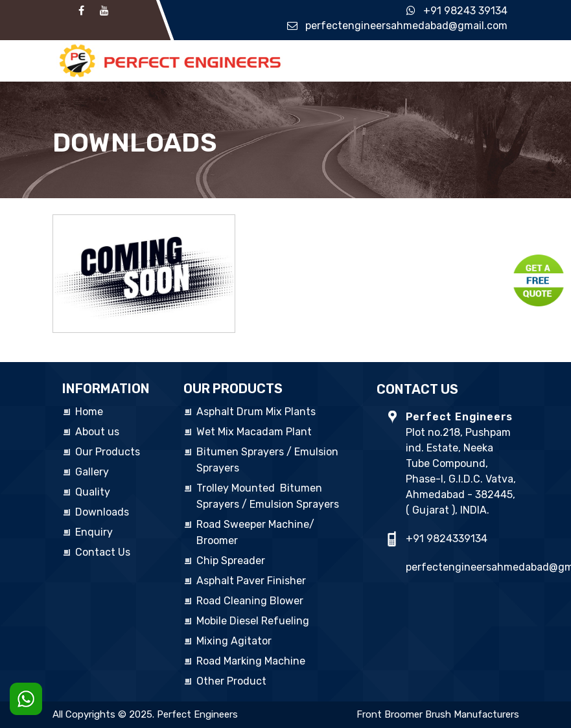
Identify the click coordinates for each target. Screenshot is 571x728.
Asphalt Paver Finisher (251, 581)
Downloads (102, 512)
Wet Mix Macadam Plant (254, 432)
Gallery (92, 472)
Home (89, 412)
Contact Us (103, 552)
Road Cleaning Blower (250, 601)
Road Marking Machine (251, 661)
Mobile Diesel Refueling (253, 621)
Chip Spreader (231, 561)
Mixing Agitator (234, 641)
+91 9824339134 (447, 539)
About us (97, 432)
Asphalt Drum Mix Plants (256, 412)
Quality (93, 492)
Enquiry (94, 532)
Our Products (108, 452)
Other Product (231, 681)
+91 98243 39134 (465, 11)
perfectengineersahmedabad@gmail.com (406, 26)
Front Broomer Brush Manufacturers (438, 714)
